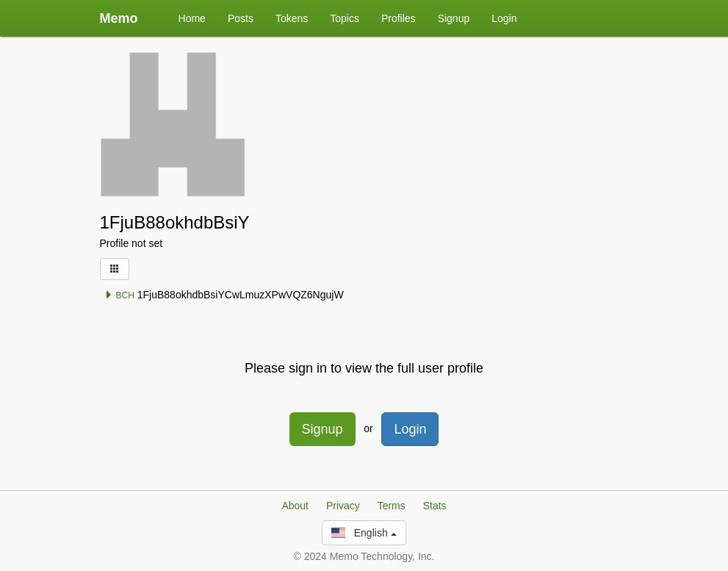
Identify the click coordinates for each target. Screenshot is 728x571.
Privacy (343, 506)
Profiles (399, 18)
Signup (454, 18)
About (295, 506)
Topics (345, 18)
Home (192, 18)
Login (504, 18)
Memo (119, 18)
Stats (435, 506)
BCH (119, 295)
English (364, 533)
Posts (241, 18)
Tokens (292, 18)
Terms (392, 506)
